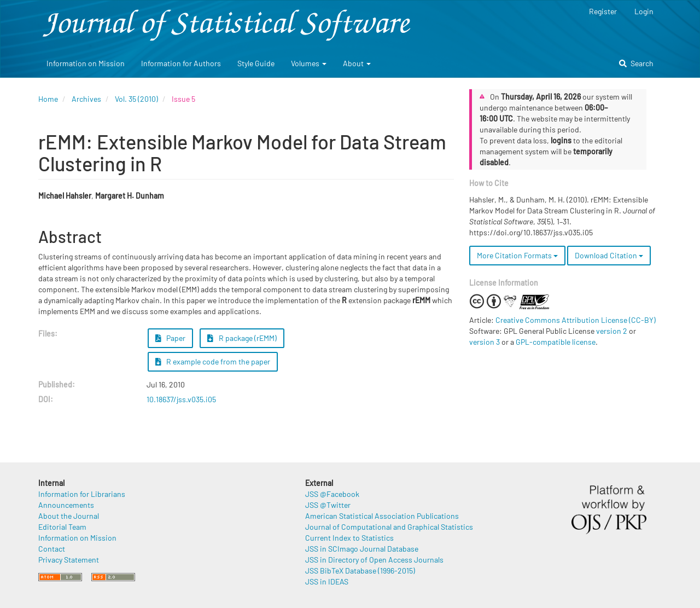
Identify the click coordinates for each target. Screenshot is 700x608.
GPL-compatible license (556, 342)
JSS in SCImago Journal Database (362, 549)
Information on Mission (86, 63)
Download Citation (609, 255)
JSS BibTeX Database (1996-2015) (360, 571)
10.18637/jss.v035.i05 (181, 399)
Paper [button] (171, 338)
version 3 (485, 342)
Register (603, 11)
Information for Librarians (82, 494)
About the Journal (69, 516)
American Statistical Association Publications (382, 516)
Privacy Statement (69, 560)
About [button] (357, 63)
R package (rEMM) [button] (242, 338)
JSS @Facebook (332, 494)
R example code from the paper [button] (213, 361)
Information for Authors (181, 63)
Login (644, 11)
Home (48, 99)
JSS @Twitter (328, 505)
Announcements (66, 505)
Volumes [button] (309, 63)
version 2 (612, 331)
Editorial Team (62, 527)
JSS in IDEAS (327, 581)
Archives (86, 99)
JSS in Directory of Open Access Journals (374, 560)
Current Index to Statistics (349, 538)
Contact (52, 549)
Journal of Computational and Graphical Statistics (389, 527)
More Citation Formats (517, 255)
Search (636, 63)
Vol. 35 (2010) (136, 99)
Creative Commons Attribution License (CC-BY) (576, 320)
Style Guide (256, 63)
